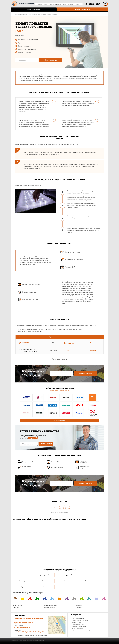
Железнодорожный (66, 575)
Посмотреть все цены (59, 359)
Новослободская (50, 607)
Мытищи (66, 581)
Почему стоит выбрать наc (27, 49)
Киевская (16, 607)
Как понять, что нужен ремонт (28, 40)
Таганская (79, 607)
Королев (88, 575)
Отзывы (77, 4)
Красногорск (23, 581)
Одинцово (88, 581)
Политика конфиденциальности (96, 641)
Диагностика (24, 343)
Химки (45, 587)
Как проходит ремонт (25, 46)
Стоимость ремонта (25, 52)
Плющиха (79, 605)
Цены (65, 4)
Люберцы (44, 581)
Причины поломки (24, 43)
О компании (39, 4)
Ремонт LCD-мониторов (82, 9)
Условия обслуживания (55, 4)
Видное (23, 575)
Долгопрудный (44, 575)
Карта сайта (14, 642)
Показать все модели (60, 420)
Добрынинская (18, 605)
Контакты (70, 4)
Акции (46, 4)
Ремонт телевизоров (34, 9)
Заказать (93, 343)
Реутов (23, 587)
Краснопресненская (51, 605)
